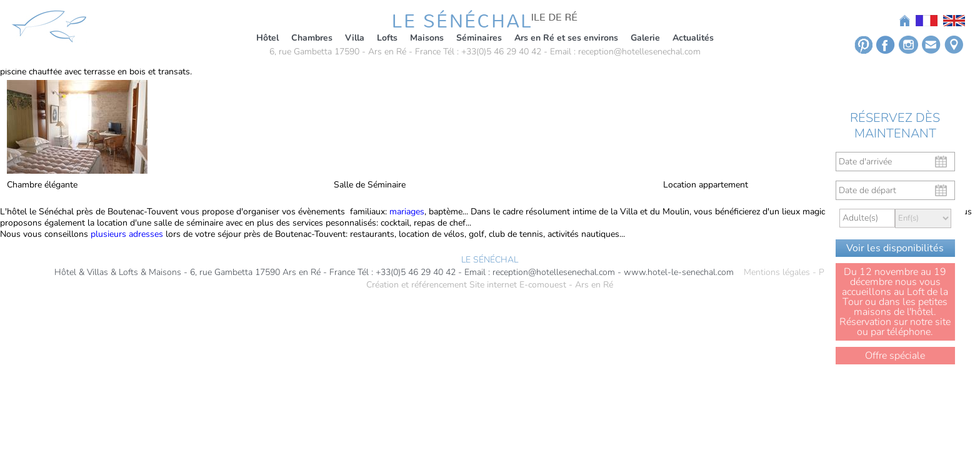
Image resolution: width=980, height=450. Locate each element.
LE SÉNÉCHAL (490, 260)
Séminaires (479, 38)
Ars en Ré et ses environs (566, 38)
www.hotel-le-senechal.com (679, 272)
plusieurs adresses (127, 234)
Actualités (693, 38)
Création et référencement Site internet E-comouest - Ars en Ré (490, 285)
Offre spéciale (895, 356)
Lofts (387, 38)
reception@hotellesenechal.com (639, 52)
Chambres (312, 38)
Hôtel (267, 38)
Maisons (427, 38)
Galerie (645, 38)
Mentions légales (777, 272)
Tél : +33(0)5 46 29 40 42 (492, 52)
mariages (407, 212)
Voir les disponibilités (895, 248)
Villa (355, 38)
